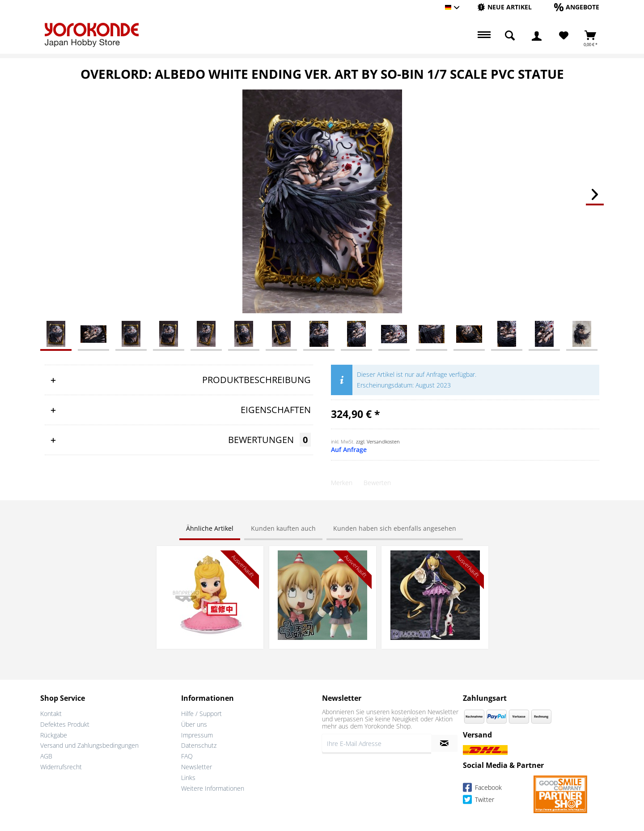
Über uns (194, 724)
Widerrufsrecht (61, 767)
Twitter (479, 801)
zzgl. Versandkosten (378, 441)
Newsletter (197, 767)
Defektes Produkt (65, 724)
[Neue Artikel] (504, 7)
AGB (46, 756)
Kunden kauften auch (283, 528)
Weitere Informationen (213, 788)
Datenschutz (199, 745)
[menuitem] (504, 7)
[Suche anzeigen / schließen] (510, 36)
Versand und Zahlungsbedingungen (89, 745)
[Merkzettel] (564, 36)
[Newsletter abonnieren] (444, 743)
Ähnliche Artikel (210, 528)
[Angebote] (577, 7)
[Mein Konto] (537, 36)
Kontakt (51, 714)
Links (188, 778)
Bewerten (377, 483)
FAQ (187, 756)
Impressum (197, 735)
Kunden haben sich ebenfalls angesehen (395, 528)
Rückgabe (54, 735)
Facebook (482, 789)
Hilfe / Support (201, 714)
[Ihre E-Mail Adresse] (377, 743)
